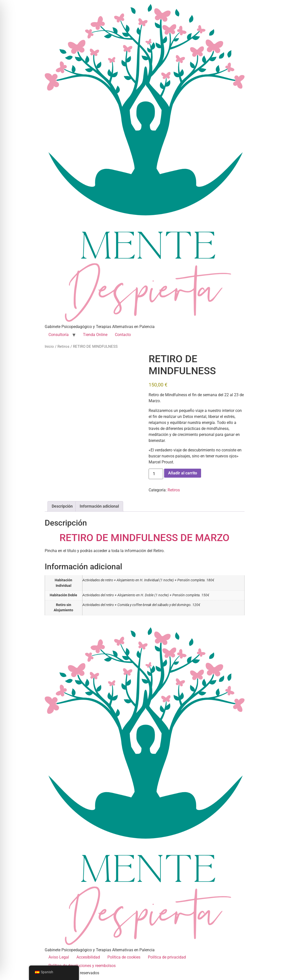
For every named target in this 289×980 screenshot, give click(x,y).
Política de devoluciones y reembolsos (82, 966)
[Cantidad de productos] (156, 474)
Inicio (49, 346)
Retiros (63, 346)
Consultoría (59, 335)
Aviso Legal (59, 957)
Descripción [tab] (62, 506)
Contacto (123, 335)
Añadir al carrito (183, 473)
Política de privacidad (167, 957)
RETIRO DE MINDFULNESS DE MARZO (144, 538)
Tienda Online (95, 335)
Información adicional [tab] (99, 506)
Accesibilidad (88, 957)
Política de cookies (124, 957)
